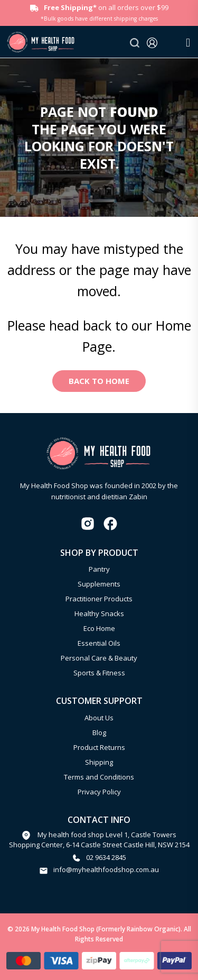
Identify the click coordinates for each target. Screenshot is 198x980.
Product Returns (99, 747)
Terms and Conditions (99, 777)
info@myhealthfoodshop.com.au (106, 869)
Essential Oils (99, 643)
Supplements (99, 584)
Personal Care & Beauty (99, 658)
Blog (99, 732)
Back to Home (99, 381)
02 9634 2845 (106, 857)
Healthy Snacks (99, 613)
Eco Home (99, 628)
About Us (99, 718)
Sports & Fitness (99, 673)
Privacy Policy (99, 792)
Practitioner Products (99, 599)
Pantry (99, 569)
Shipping (99, 762)
